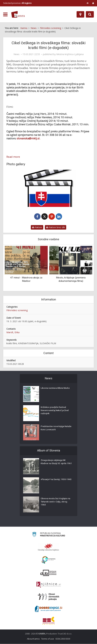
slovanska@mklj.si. (28, 138)
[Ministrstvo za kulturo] (49, 535)
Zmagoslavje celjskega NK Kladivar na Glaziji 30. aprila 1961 (54, 464)
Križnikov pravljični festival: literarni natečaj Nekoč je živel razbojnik (55, 411)
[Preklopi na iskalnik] (90, 14)
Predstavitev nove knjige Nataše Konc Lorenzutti (53, 428)
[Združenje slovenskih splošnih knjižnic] (49, 585)
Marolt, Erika (13, 332)
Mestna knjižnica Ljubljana (70, 54)
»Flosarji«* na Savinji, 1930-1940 (54, 481)
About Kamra (33, 639)
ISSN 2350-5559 (63, 639)
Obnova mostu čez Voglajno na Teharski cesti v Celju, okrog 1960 (56, 502)
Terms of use (48, 639)
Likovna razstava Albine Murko (56, 389)
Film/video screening (17, 310)
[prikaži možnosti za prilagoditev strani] (88, 3)
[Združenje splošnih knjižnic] (49, 621)
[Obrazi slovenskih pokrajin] (49, 597)
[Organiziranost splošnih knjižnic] (48, 547)
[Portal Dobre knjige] (48, 609)
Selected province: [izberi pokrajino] (17, 3)
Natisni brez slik (56, 227)
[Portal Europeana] (49, 560)
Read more (13, 157)
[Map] (80, 14)
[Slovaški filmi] (48, 188)
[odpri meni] (5, 15)
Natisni (37, 227)
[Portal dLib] (48, 573)
